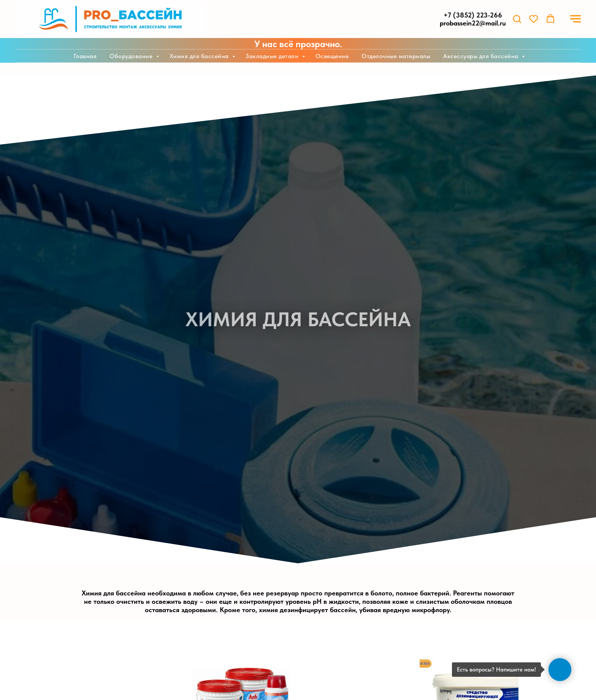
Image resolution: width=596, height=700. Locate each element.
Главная (85, 56)
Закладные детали (273, 56)
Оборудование (132, 56)
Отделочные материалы (396, 56)
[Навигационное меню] (575, 19)
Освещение (332, 56)
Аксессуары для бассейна (482, 56)
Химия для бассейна (200, 56)
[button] (517, 19)
